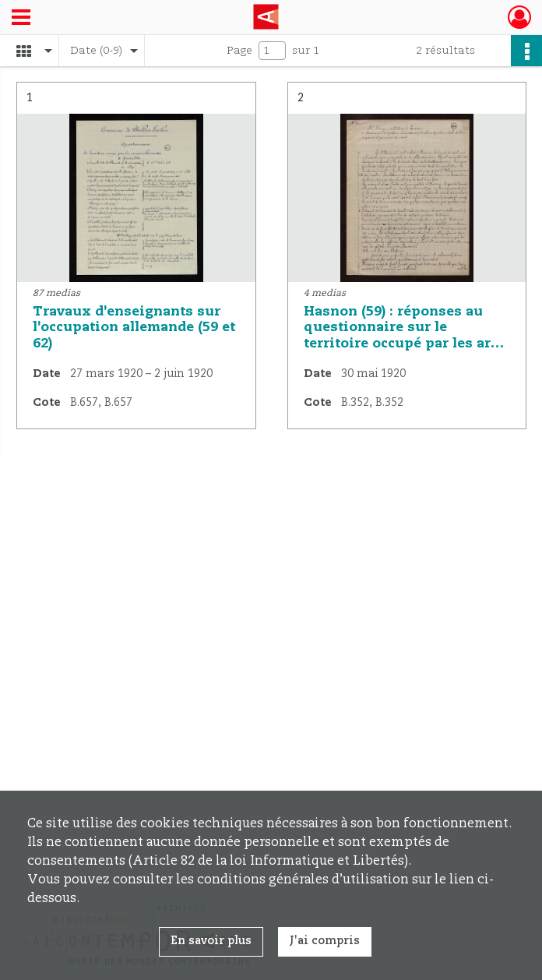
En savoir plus (211, 941)
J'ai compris (325, 941)
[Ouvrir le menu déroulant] (21, 19)
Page (239, 51)
